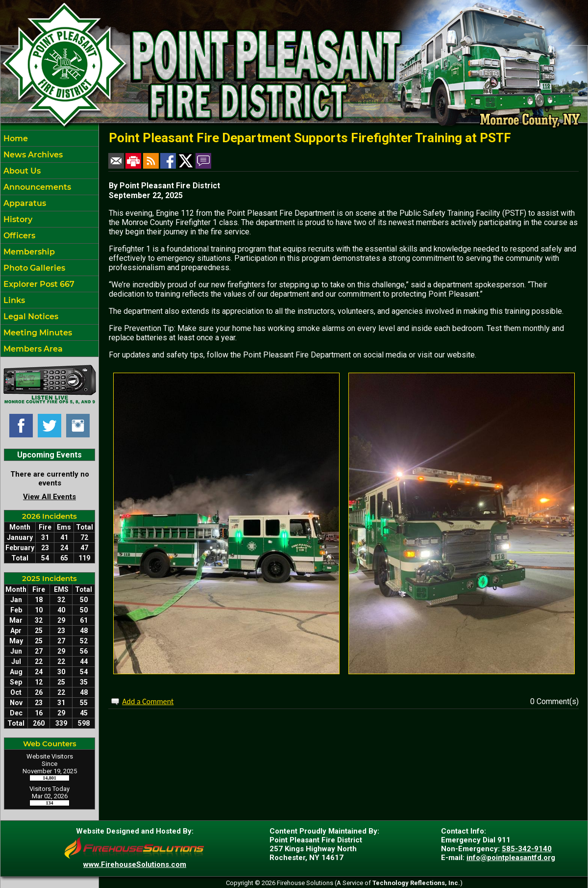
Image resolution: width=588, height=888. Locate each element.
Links (13, 300)
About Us (21, 171)
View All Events (49, 497)
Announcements (36, 187)
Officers (18, 236)
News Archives (32, 155)
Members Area (32, 349)
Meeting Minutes (37, 333)
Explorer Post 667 (38, 284)
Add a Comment (148, 701)
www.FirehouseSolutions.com (135, 864)
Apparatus (24, 203)
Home (15, 139)
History (17, 219)
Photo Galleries (33, 268)
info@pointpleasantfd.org (511, 858)
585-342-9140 (527, 849)
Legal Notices (30, 317)
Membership (28, 252)
